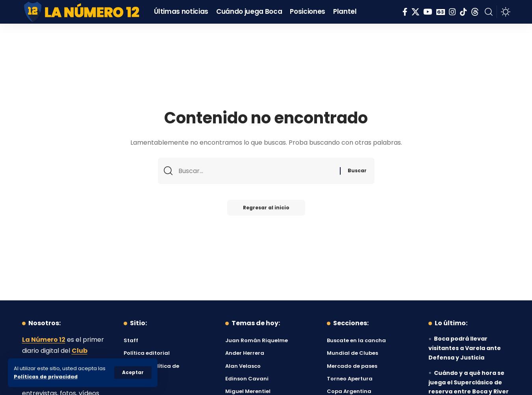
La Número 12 (44, 340)
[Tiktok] (463, 12)
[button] (133, 373)
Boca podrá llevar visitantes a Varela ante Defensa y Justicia (465, 348)
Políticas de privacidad (46, 377)
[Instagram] (452, 12)
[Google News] (441, 12)
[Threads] (475, 12)
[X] (415, 12)
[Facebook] (405, 12)
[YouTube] (428, 12)
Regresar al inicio (266, 208)
